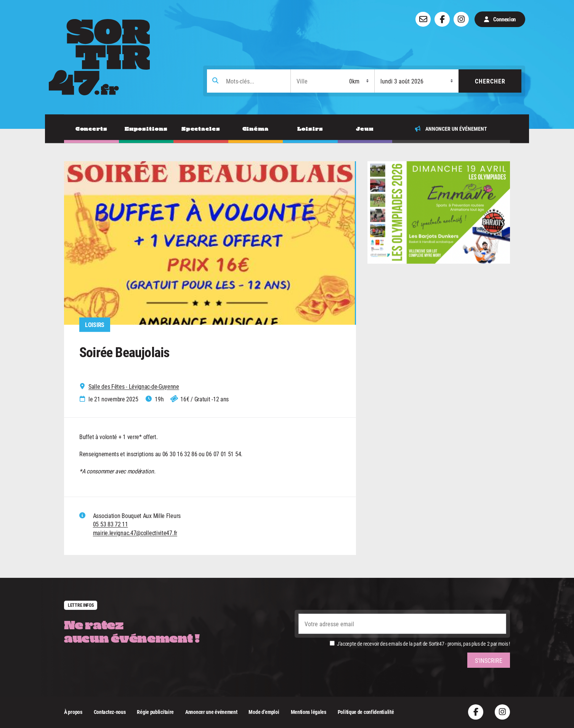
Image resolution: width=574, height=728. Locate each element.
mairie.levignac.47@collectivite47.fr (135, 533)
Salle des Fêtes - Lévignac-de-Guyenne (134, 386)
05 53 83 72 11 (111, 524)
